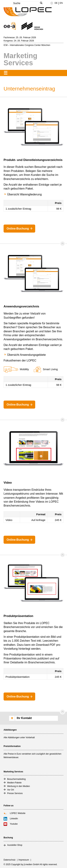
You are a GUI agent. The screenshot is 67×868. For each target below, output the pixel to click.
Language (53, 4)
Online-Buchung (18, 229)
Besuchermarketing (16, 779)
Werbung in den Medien (18, 786)
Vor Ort (11, 790)
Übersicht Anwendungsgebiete (26, 355)
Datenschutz (10, 860)
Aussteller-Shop (15, 845)
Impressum (24, 860)
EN (61, 3)
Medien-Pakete (14, 783)
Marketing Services (20, 59)
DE (56, 3)
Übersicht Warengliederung (24, 194)
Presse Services (15, 793)
